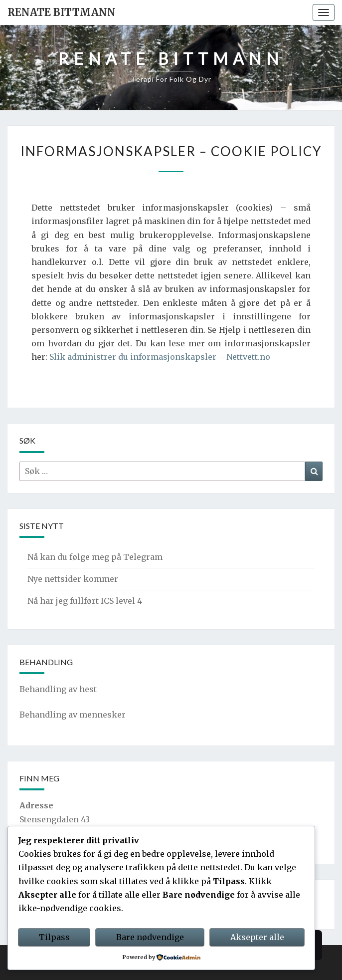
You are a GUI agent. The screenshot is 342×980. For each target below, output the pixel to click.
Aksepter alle (257, 937)
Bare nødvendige (150, 937)
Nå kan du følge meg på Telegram (95, 557)
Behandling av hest (58, 689)
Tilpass (54, 937)
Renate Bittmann (62, 12)
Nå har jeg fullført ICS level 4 (85, 601)
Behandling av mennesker (73, 715)
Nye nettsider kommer (73, 579)
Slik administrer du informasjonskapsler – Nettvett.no (160, 357)
